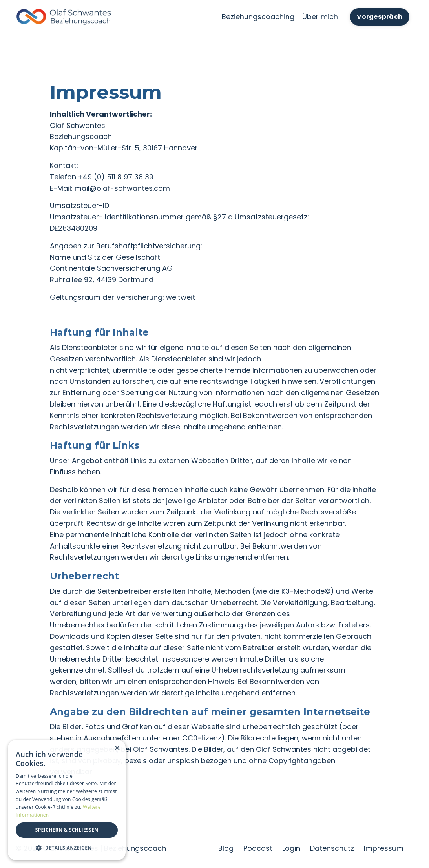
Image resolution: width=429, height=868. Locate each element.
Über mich (320, 17)
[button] (67, 848)
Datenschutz (332, 848)
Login (291, 848)
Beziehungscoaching (258, 17)
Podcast (258, 848)
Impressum (384, 848)
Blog (226, 848)
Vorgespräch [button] (380, 17)
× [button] (117, 749)
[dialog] (67, 800)
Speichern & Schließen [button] (67, 830)
